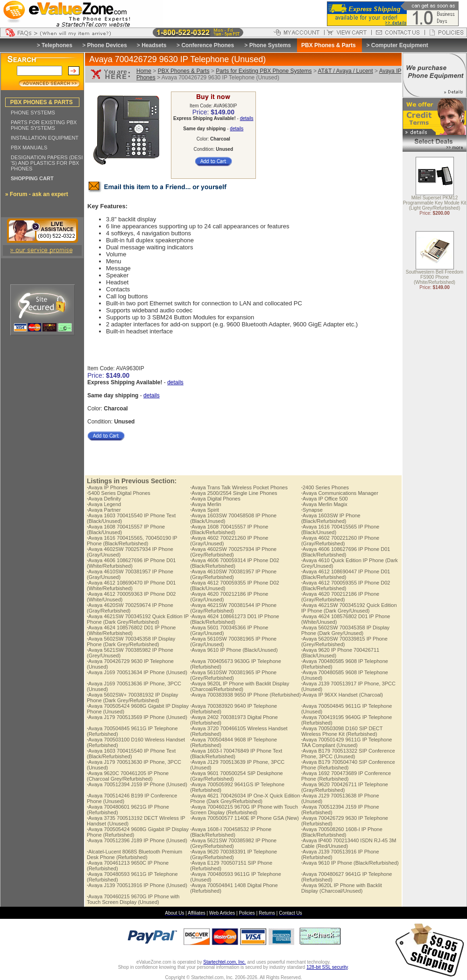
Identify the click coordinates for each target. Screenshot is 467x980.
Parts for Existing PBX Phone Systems (264, 71)
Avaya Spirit (205, 510)
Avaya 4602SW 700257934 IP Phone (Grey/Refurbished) (233, 552)
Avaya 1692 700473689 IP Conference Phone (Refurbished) (346, 776)
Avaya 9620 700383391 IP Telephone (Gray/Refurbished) (233, 854)
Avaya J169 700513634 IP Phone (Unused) (137, 672)
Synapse (312, 510)
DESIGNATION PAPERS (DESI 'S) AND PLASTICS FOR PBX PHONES (47, 163)
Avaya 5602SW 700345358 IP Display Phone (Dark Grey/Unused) (345, 630)
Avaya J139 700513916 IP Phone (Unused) (137, 885)
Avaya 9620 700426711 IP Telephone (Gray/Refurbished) (345, 787)
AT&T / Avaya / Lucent (346, 71)
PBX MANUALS (29, 148)
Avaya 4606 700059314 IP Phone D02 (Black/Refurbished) (234, 563)
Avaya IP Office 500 (325, 499)
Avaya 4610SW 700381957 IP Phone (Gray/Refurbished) (233, 574)
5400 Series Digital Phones (119, 493)
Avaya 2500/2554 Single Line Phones (233, 493)
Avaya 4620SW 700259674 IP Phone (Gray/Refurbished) (130, 608)
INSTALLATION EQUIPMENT (45, 138)
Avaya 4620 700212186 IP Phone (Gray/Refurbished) (340, 597)
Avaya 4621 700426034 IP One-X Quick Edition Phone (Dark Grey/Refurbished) (245, 798)
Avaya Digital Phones (215, 499)
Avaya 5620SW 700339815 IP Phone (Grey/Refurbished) (344, 642)
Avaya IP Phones (107, 487)
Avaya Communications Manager (340, 493)
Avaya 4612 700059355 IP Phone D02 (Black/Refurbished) (346, 585)
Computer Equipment (400, 45)
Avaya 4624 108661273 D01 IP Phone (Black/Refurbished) (234, 619)
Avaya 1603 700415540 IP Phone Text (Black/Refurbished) (131, 754)
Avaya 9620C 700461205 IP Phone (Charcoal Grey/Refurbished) (128, 776)
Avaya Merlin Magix (324, 504)
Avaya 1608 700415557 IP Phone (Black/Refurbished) (229, 529)
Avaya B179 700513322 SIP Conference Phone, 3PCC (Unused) (348, 754)
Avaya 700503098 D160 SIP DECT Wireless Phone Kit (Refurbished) (342, 731)
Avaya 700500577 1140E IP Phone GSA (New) (244, 818)
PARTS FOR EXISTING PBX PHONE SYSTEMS (44, 125)
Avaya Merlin (205, 504)
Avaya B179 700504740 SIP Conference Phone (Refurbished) (348, 765)
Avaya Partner (104, 510)
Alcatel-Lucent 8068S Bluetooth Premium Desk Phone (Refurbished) (134, 854)
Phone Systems (270, 45)
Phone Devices (107, 45)
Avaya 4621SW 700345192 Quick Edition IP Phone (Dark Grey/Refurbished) (138, 619)
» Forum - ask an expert (37, 194)
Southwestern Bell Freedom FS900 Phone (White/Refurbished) (435, 278)
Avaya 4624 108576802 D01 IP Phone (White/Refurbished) (131, 630)
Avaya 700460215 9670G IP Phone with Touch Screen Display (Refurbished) (244, 810)
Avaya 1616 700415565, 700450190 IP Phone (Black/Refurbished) (132, 541)
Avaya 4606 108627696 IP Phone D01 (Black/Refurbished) (346, 552)
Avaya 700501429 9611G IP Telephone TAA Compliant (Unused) (347, 742)
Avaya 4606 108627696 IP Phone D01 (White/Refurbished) (131, 563)
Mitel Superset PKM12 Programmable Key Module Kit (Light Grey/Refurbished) (435, 203)
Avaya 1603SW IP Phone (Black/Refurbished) (331, 518)
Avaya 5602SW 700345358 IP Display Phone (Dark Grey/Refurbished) (131, 642)
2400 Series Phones (325, 487)
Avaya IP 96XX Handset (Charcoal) (342, 695)
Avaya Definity (104, 499)
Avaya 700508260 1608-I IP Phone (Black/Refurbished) (342, 832)
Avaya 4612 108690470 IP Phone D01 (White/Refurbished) (131, 585)
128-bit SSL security (327, 967)
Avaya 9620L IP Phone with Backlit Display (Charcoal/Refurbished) (240, 686)
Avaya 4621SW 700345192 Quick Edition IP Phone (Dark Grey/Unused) (349, 608)
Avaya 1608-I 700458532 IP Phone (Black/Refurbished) (231, 832)
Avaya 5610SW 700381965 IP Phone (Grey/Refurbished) (233, 675)
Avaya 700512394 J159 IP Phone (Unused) (137, 784)
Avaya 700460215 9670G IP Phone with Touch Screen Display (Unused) (133, 899)
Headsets (154, 45)
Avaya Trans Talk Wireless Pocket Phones (239, 487)
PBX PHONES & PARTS (42, 102)
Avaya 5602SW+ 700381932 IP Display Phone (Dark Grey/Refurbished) (133, 698)
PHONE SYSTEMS (33, 113)
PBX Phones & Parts (184, 71)
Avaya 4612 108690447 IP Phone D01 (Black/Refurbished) (346, 574)
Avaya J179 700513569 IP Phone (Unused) (137, 717)
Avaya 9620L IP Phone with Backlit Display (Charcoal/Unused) (342, 888)
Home (144, 71)
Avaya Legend (104, 504)
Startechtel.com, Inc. (224, 962)
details (247, 118)
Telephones (57, 45)
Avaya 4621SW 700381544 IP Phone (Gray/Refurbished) (233, 608)
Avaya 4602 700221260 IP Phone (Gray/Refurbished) (340, 541)
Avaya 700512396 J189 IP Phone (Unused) (137, 840)
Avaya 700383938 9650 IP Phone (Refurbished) (245, 695)
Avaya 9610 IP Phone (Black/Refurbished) (350, 863)
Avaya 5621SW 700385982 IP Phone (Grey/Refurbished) (233, 843)
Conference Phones (208, 45)
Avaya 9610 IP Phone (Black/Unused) (234, 650)
